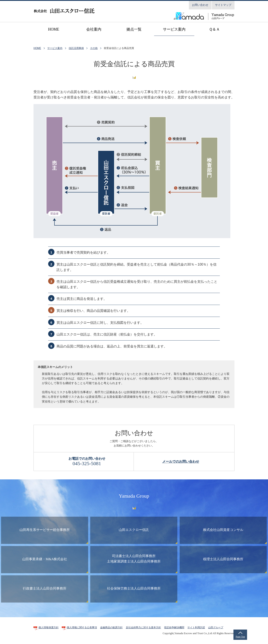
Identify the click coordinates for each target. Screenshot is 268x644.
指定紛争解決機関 (174, 627)
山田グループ (216, 627)
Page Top (240, 637)
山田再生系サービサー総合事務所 (45, 530)
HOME (37, 48)
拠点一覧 (134, 29)
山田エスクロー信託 (134, 530)
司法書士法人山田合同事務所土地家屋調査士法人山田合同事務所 (134, 559)
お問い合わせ (200, 5)
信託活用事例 (76, 48)
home (54, 29)
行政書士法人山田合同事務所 (45, 588)
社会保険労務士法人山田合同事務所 (134, 588)
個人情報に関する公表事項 (82, 627)
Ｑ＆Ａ (214, 29)
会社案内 (94, 29)
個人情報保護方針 (49, 627)
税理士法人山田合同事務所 (223, 559)
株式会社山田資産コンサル (223, 530)
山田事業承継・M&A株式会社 (45, 559)
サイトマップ (223, 5)
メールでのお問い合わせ (181, 461)
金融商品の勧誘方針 (111, 627)
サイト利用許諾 (196, 627)
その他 (94, 48)
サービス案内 (174, 29)
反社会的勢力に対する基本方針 (143, 627)
